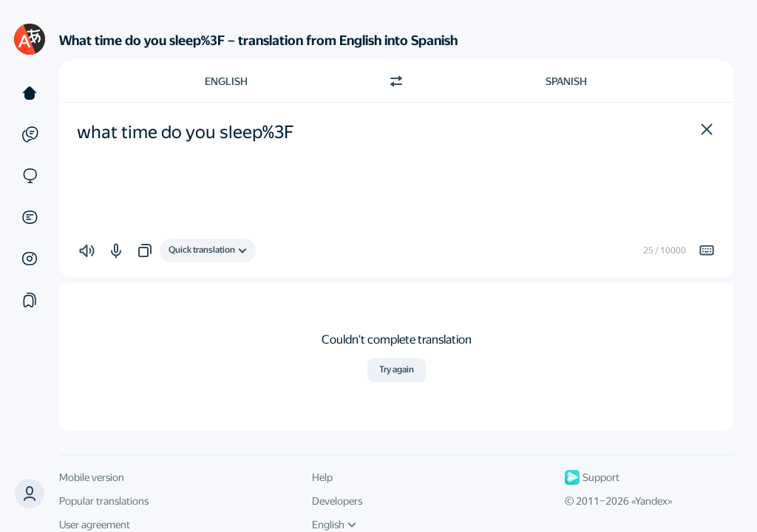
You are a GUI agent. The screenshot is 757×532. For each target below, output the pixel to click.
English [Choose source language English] (226, 81)
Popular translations (104, 501)
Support (592, 477)
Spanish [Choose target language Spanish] (566, 81)
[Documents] (30, 217)
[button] (707, 129)
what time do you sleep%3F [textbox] (186, 132)
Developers (337, 501)
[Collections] (30, 300)
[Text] (30, 93)
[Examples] (30, 134)
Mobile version (92, 477)
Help (322, 477)
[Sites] (30, 176)
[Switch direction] (396, 81)
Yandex (651, 501)
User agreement (95, 525)
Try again (397, 369)
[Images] (30, 259)
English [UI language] (334, 525)
